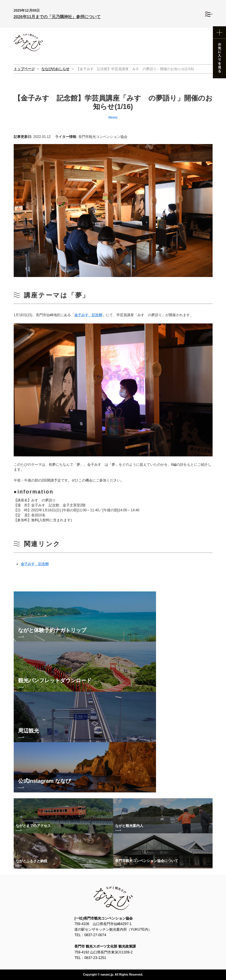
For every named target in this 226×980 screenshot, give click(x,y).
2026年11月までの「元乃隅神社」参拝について (57, 17)
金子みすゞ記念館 (88, 315)
